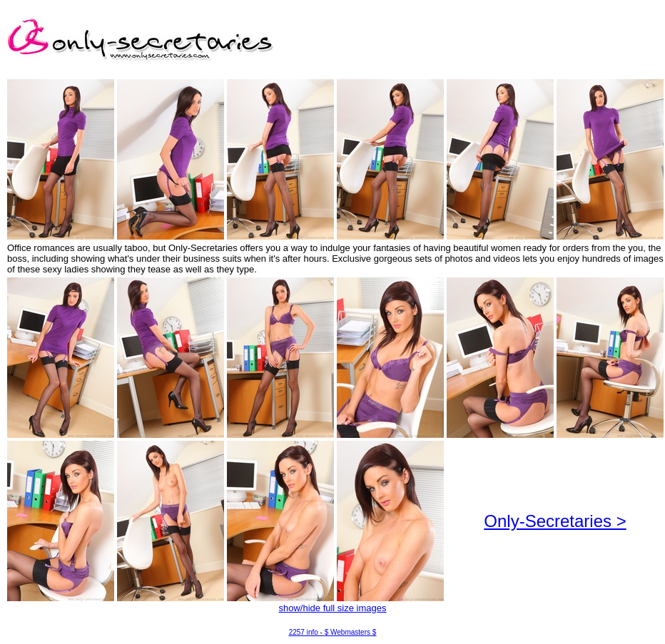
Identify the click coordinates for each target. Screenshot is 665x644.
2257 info (304, 632)
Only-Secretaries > (555, 521)
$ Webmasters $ (351, 632)
